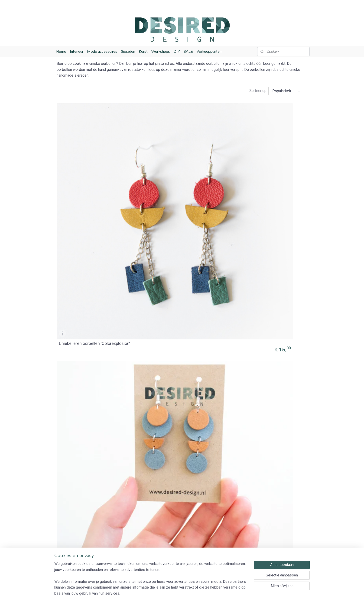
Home (61, 51)
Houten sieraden (172, 555)
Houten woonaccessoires (180, 561)
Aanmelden (274, 560)
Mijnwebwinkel (232, 594)
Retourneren (118, 543)
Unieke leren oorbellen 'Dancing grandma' (271, 324)
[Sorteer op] (286, 91)
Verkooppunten (209, 51)
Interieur (77, 51)
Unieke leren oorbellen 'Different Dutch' (271, 405)
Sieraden (128, 51)
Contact (114, 561)
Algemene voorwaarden (127, 549)
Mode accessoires (102, 51)
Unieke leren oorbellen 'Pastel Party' (214, 485)
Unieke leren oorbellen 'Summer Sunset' (271, 164)
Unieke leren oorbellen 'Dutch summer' (86, 405)
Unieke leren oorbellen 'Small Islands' (149, 164)
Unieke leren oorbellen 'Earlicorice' (79, 324)
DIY (177, 51)
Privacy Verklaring (122, 555)
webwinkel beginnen (192, 594)
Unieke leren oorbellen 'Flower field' (271, 485)
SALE (188, 51)
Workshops (161, 51)
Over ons (115, 531)
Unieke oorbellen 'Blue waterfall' (207, 164)
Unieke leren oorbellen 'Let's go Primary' (276, 244)
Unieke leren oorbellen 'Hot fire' (211, 244)
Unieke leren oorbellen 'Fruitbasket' (143, 405)
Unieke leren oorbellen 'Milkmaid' (143, 485)
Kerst (143, 51)
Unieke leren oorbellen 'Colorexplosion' (79, 164)
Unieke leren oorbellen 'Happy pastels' (86, 244)
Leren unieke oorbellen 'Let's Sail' (85, 485)
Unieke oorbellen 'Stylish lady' (150, 327)
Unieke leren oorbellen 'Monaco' (207, 405)
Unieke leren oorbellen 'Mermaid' (207, 324)
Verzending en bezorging (128, 537)
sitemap (167, 594)
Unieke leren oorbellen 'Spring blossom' (150, 244)
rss (175, 594)
